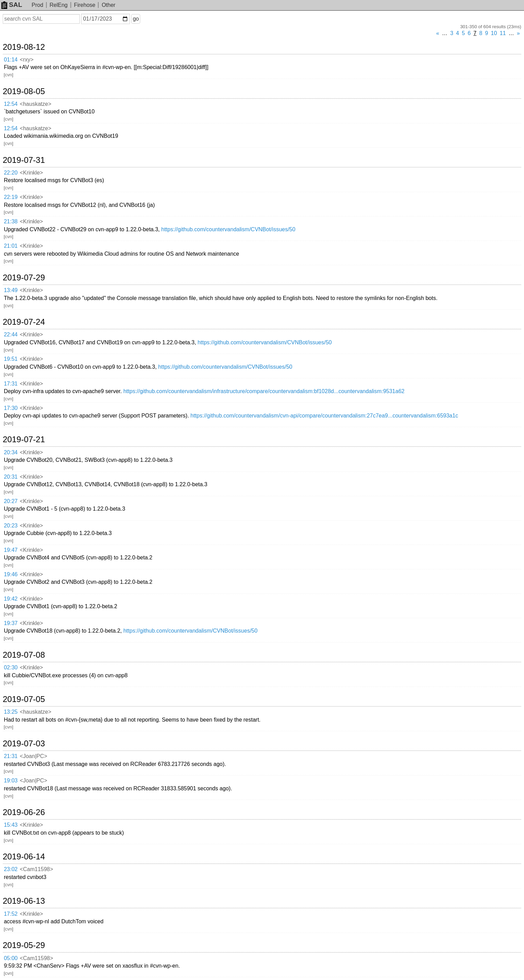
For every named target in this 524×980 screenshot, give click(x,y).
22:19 (11, 197)
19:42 (11, 599)
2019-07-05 (24, 699)
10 (494, 33)
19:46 (11, 574)
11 (503, 33)
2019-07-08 (24, 655)
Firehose (85, 5)
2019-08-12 (24, 47)
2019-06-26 (24, 812)
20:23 (11, 526)
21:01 (11, 246)
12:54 (11, 104)
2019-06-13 (24, 901)
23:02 (11, 869)
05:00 (11, 958)
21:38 (11, 221)
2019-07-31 (24, 160)
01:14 (11, 60)
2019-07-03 (24, 744)
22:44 (11, 335)
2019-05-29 (24, 945)
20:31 (11, 477)
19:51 (11, 359)
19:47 (11, 550)
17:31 (11, 384)
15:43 (11, 825)
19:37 (11, 623)
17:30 (11, 408)
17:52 (11, 914)
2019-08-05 (24, 91)
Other (109, 5)
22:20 (11, 173)
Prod (37, 5)
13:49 (11, 290)
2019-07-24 (24, 322)
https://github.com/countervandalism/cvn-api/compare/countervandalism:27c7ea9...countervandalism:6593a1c (324, 416)
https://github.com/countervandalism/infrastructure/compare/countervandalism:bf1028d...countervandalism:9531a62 (264, 391)
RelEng (58, 5)
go (136, 19)
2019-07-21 (24, 439)
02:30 (11, 667)
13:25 (11, 712)
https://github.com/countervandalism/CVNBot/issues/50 (228, 229)
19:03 (11, 781)
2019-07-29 (24, 278)
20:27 (11, 501)
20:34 (11, 452)
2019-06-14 (24, 857)
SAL (12, 5)
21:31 (11, 756)
